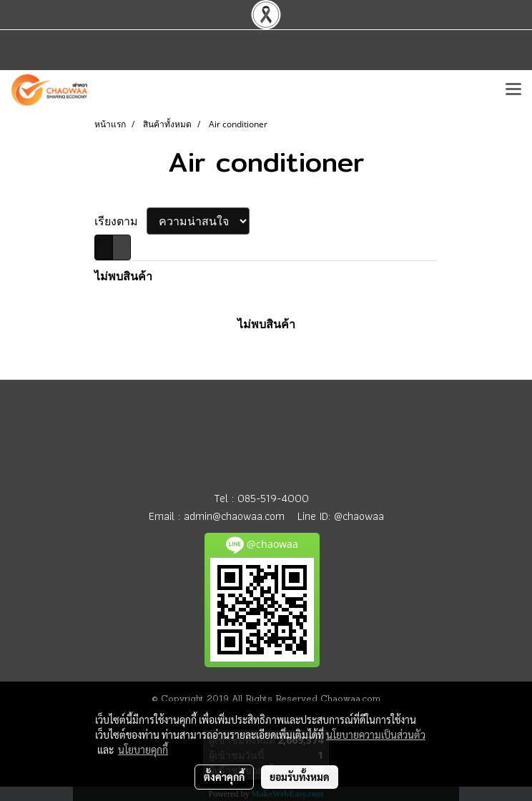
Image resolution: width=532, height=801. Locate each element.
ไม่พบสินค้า (123, 276)
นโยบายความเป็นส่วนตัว (376, 734)
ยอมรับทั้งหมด (300, 777)
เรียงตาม (120, 221)
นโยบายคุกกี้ (143, 750)
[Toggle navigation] (513, 90)
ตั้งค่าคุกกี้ (224, 777)
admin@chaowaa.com (234, 516)
